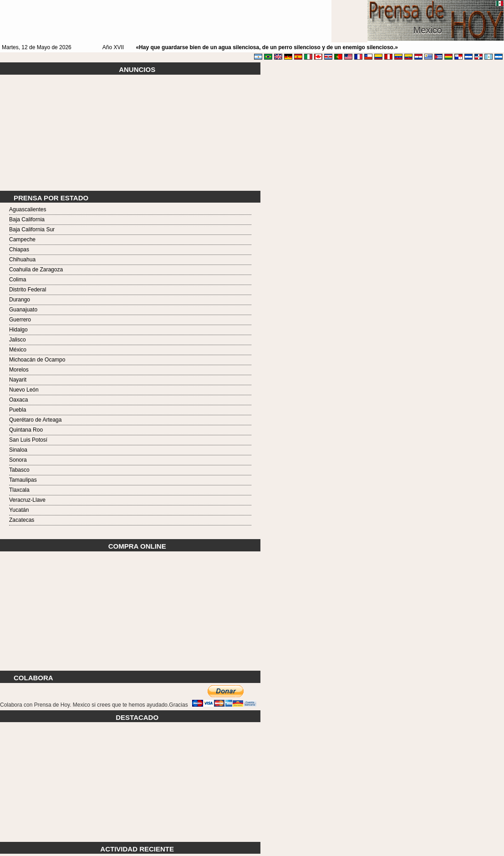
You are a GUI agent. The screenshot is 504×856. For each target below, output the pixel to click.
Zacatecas (22, 520)
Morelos (19, 370)
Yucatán (19, 510)
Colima (18, 280)
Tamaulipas (23, 480)
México (18, 350)
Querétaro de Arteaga (35, 420)
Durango (20, 300)
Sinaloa (18, 450)
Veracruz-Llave (27, 500)
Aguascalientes (28, 209)
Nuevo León (24, 390)
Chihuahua (22, 260)
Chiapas (19, 250)
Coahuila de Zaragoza (36, 270)
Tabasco (19, 470)
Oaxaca (18, 400)
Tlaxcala (19, 490)
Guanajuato (23, 310)
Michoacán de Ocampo (37, 360)
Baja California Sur (32, 229)
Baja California (27, 219)
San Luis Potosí (28, 440)
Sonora (18, 460)
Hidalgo (18, 330)
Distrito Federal (28, 290)
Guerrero (20, 320)
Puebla (18, 410)
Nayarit (18, 380)
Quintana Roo (26, 430)
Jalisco (18, 340)
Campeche (22, 239)
